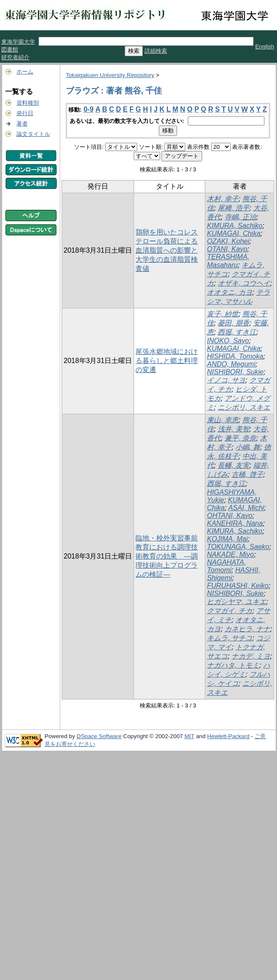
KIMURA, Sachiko (235, 226)
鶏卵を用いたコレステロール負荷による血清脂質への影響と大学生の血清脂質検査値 (167, 250)
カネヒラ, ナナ (247, 629)
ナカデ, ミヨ (251, 656)
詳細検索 (156, 51)
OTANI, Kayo (227, 249)
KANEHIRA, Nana (235, 523)
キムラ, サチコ (230, 638)
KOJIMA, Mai (227, 539)
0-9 (89, 109)
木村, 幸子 (223, 199)
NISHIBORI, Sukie (235, 372)
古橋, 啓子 (247, 474)
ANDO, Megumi (231, 364)
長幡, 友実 (234, 465)
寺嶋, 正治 (240, 217)
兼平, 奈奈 (240, 438)
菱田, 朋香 (234, 323)
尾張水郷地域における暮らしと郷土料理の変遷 (167, 361)
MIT (189, 736)
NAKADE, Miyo (230, 554)
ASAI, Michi (246, 508)
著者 (22, 124)
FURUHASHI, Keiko (238, 586)
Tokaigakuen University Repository (110, 75)
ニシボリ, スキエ (244, 407)
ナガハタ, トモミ (233, 665)
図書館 (10, 50)
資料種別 (28, 103)
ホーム (25, 72)
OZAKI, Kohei (228, 241)
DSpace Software (99, 736)
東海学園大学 (18, 42)
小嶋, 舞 (248, 447)
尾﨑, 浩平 (234, 208)
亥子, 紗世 (223, 314)
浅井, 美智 (234, 429)
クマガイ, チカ (230, 611)
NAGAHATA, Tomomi (226, 566)
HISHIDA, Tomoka (235, 356)
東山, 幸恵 (223, 420)
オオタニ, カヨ (230, 292)
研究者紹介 (15, 57)
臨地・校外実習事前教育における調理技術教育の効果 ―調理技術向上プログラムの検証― (167, 556)
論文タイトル (33, 134)
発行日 (25, 113)
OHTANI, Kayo (230, 516)
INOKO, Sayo (228, 341)
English (265, 47)
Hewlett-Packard (229, 736)
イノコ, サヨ (226, 380)
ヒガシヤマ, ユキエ (237, 602)
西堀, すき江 (237, 332)
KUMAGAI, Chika (234, 233)
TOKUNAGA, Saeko (238, 547)
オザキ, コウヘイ (244, 283)
